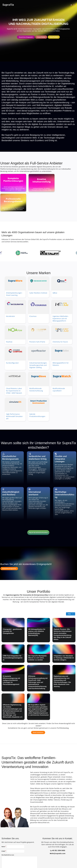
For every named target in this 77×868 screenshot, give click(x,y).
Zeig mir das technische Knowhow (38, 513)
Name (3, 827)
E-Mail (3, 831)
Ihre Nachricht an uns (8, 835)
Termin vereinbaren (38, 713)
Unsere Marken (41, 37)
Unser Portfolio (54, 37)
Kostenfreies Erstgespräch (26, 37)
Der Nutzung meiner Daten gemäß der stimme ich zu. (17, 854)
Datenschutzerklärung (13, 855)
